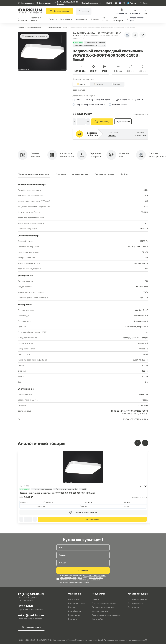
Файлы (124, 174)
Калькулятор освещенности (35, 36)
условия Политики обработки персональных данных (82, 579)
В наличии (25, 489)
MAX (122, 3)
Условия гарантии (100, 611)
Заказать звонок (26, 3)
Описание (61, 174)
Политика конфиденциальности (106, 615)
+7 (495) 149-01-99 (108, 3)
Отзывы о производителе (103, 607)
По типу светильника (137, 599)
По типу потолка (135, 603)
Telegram (132, 3)
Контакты (95, 19)
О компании (74, 599)
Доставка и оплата (104, 174)
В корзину (102, 122)
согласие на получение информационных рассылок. (80, 581)
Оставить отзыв (80, 174)
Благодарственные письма (104, 603)
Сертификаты (66, 19)
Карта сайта (97, 619)
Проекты (53, 19)
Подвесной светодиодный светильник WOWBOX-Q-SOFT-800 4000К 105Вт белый (57, 493)
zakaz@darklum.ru (91, 3)
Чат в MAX (25, 606)
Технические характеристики (34, 174)
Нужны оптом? (123, 122)
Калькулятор (82, 19)
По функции (133, 607)
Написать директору (45, 3)
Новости (96, 599)
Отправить (83, 570)
